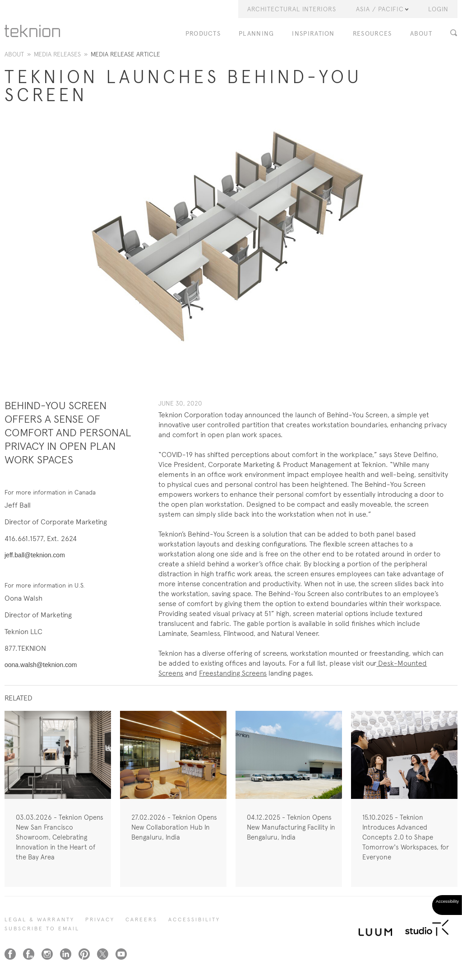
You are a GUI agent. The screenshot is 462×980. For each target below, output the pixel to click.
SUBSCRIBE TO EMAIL (42, 929)
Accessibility (194, 919)
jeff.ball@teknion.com (35, 555)
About (14, 54)
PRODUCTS (203, 34)
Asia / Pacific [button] (382, 9)
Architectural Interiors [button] (292, 9)
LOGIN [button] (438, 9)
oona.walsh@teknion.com (41, 665)
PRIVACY (100, 919)
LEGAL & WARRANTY (39, 919)
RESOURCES (372, 34)
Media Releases (57, 54)
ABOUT (421, 34)
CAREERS (141, 919)
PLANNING (256, 34)
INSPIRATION (313, 34)
